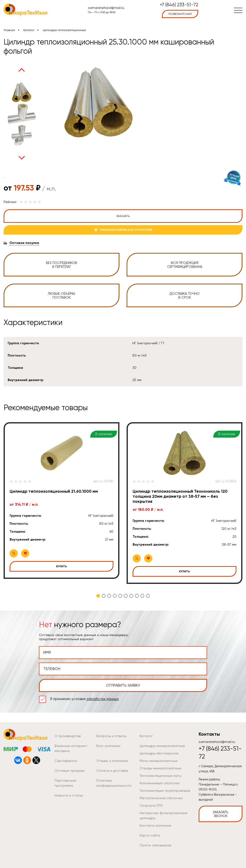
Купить (61, 566)
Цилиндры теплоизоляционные (64, 30)
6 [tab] (126, 596)
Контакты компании (155, 825)
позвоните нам (180, 14)
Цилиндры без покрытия (159, 753)
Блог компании (108, 746)
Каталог (29, 30)
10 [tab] (148, 596)
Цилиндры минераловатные (162, 746)
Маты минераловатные (159, 761)
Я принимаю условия (84, 699)
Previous (22, 70)
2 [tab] (104, 596)
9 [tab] (142, 596)
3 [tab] (109, 596)
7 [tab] (131, 596)
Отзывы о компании (112, 761)
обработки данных (103, 699)
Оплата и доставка (112, 771)
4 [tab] (115, 596)
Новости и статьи (69, 795)
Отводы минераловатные (160, 768)
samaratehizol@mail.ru (106, 8)
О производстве (68, 736)
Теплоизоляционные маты (160, 776)
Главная (9, 30)
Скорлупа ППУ (151, 805)
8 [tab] (137, 596)
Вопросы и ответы (111, 736)
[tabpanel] (61, 501)
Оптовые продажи (70, 771)
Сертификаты (66, 761)
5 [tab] (120, 596)
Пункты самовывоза (155, 845)
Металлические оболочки (161, 798)
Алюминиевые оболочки (160, 783)
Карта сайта (150, 835)
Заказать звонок (221, 814)
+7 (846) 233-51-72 (179, 5)
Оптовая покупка (24, 243)
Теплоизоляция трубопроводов (165, 791)
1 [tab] (98, 596)
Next (22, 158)
